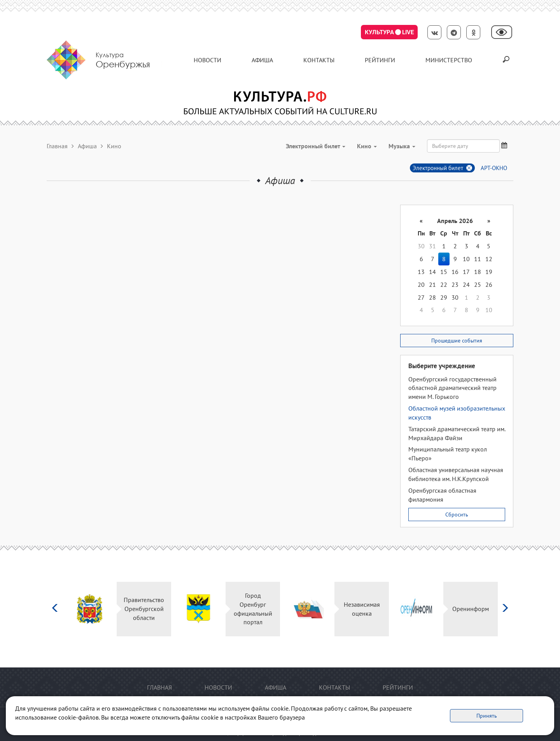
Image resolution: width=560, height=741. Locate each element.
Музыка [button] (402, 146)
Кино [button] (367, 146)
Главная (57, 146)
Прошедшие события (457, 341)
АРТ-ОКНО (494, 168)
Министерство (449, 60)
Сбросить (457, 514)
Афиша (262, 60)
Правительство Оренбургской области (144, 609)
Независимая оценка (362, 609)
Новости (207, 60)
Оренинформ (471, 609)
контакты (319, 60)
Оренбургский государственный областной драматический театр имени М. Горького (452, 388)
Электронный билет (438, 168)
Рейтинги (380, 60)
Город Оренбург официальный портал (253, 609)
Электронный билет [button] (316, 146)
